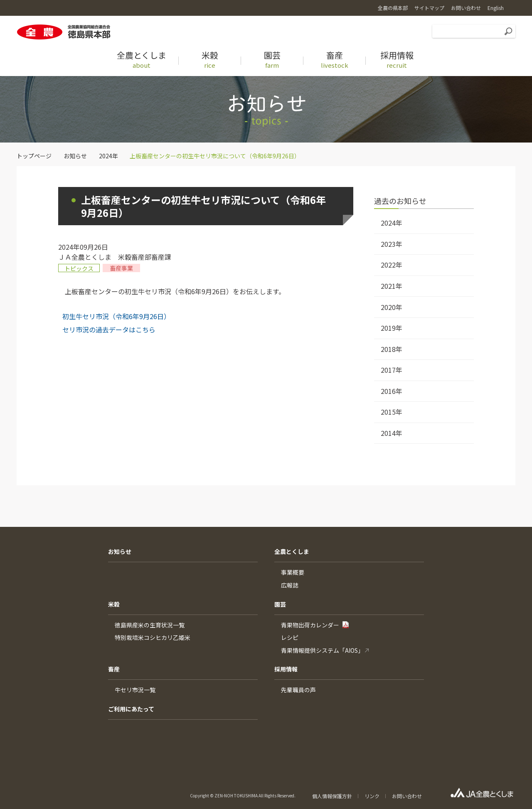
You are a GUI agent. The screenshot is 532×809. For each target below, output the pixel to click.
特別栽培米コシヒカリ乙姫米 (153, 637)
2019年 (392, 328)
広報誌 (290, 585)
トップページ (34, 156)
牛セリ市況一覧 (135, 690)
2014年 (392, 433)
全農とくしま (292, 551)
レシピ (290, 637)
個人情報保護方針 (332, 796)
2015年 (392, 412)
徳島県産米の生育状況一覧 (150, 625)
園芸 (280, 604)
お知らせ (75, 156)
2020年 (392, 307)
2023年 (392, 244)
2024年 (108, 156)
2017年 (392, 370)
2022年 (392, 265)
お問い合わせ (407, 796)
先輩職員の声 (298, 690)
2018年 (392, 349)
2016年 (392, 391)
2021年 (392, 286)
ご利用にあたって (131, 709)
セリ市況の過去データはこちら (109, 330)
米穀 (114, 604)
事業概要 (293, 572)
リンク (372, 796)
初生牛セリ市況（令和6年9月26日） (116, 316)
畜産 (114, 669)
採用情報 (286, 669)
